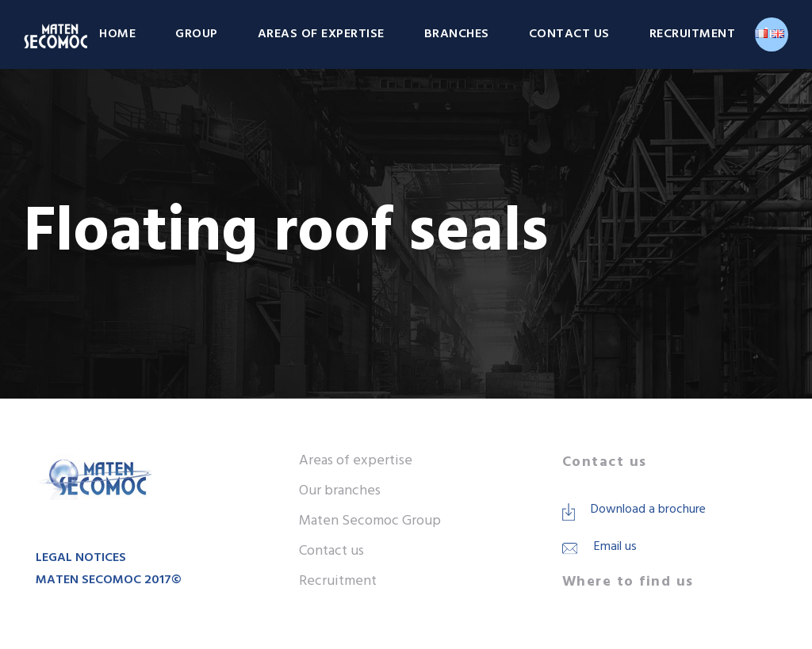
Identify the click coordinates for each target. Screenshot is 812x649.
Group (197, 34)
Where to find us (628, 582)
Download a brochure (648, 510)
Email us (615, 547)
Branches (457, 34)
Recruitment (693, 34)
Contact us (569, 34)
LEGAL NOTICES (81, 558)
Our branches (340, 491)
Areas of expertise (321, 34)
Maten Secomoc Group (370, 521)
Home (117, 34)
